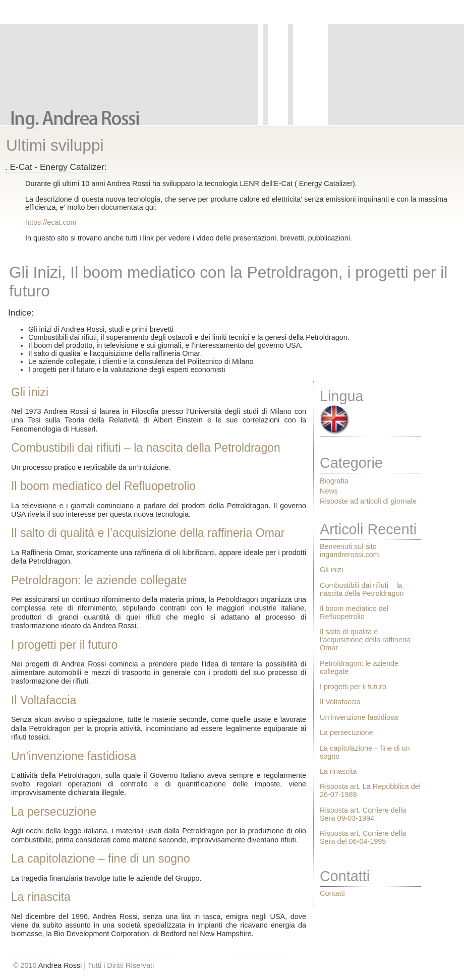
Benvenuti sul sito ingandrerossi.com (350, 550)
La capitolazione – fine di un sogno (101, 859)
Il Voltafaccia (44, 700)
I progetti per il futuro (64, 645)
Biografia (334, 481)
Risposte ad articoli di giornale (368, 501)
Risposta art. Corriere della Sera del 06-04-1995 (363, 837)
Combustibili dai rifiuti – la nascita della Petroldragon (146, 448)
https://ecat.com (51, 222)
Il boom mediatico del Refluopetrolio (103, 486)
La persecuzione (54, 812)
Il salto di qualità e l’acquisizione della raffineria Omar (148, 533)
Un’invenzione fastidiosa (74, 756)
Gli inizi (30, 392)
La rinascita (41, 897)
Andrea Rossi (60, 965)
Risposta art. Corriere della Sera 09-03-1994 (363, 814)
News (329, 491)
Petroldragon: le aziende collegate (99, 580)
